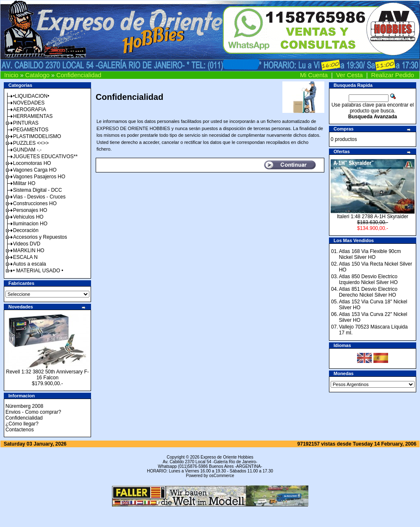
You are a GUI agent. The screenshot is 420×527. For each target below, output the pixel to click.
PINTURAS (26, 123)
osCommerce (222, 476)
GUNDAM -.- (27, 150)
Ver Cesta (350, 75)
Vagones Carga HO (35, 170)
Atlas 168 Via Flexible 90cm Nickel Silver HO (370, 254)
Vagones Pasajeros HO (39, 177)
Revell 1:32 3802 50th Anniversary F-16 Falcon (47, 375)
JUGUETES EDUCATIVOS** (45, 157)
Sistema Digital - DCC (38, 190)
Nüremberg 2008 (24, 406)
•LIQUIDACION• (31, 96)
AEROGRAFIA (30, 110)
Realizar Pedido (393, 75)
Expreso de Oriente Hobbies (227, 457)
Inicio (11, 75)
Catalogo (37, 75)
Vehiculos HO (28, 217)
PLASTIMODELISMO (37, 136)
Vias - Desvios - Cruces (39, 197)
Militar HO (24, 183)
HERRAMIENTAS (33, 116)
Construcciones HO (35, 203)
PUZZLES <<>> (31, 143)
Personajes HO (30, 210)
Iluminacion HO (30, 224)
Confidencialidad (79, 75)
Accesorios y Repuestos (40, 237)
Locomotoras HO (32, 163)
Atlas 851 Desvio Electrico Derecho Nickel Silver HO (368, 292)
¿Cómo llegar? (22, 424)
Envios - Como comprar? (33, 412)
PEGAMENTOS (31, 130)
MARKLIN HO (29, 250)
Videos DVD (27, 244)
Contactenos (20, 430)
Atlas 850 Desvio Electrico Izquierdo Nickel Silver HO (368, 279)
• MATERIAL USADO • (38, 271)
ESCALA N (25, 257)
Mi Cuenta (314, 75)
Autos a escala (30, 264)
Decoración (26, 230)
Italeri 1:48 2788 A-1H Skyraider (373, 217)
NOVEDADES (29, 103)
